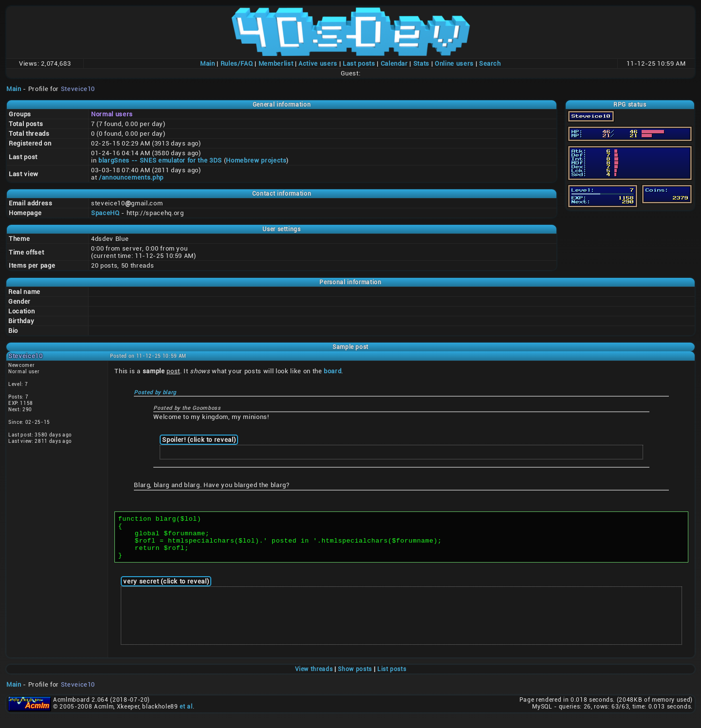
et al (186, 715)
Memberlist (276, 64)
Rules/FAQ (237, 64)
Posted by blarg (155, 392)
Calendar (394, 64)
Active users (318, 64)
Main (208, 64)
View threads (314, 678)
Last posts (359, 64)
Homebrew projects (256, 160)
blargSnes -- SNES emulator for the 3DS (160, 160)
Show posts (355, 678)
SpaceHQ (105, 213)
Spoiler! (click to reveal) (199, 440)
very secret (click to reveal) (166, 590)
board (332, 371)
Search (490, 64)
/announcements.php (131, 177)
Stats (421, 64)
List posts (392, 678)
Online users (454, 64)
